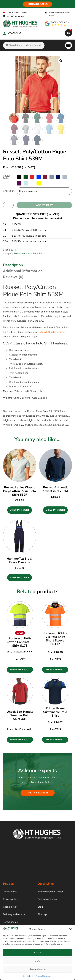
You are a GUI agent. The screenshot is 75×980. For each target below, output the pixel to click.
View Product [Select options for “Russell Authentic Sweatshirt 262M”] (55, 510)
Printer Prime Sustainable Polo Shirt (55, 712)
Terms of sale (10, 922)
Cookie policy (10, 907)
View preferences (37, 969)
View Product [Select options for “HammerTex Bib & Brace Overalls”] (20, 578)
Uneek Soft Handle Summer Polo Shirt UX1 (20, 715)
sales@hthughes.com (51, 332)
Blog (40, 907)
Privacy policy (10, 899)
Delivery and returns (14, 914)
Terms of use (10, 892)
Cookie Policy (29, 976)
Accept (37, 953)
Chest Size (9, 191)
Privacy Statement (43, 976)
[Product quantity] (8, 205)
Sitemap (42, 914)
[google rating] (57, 24)
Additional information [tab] (23, 271)
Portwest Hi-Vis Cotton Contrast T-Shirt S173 (20, 642)
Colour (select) (7, 177)
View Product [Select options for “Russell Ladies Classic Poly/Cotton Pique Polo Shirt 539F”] (20, 510)
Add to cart (44, 205)
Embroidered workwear (50, 892)
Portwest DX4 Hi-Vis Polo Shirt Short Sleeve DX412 (55, 639)
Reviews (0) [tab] (13, 277)
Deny (38, 961)
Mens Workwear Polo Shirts (30, 254)
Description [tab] (13, 265)
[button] (70, 929)
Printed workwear (47, 899)
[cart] (68, 33)
